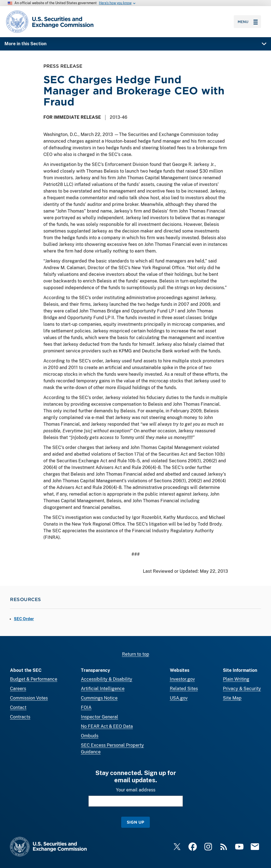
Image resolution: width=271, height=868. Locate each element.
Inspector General (100, 717)
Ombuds (90, 736)
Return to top (136, 654)
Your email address (136, 790)
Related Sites (184, 689)
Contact (18, 707)
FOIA (86, 707)
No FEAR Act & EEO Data (107, 726)
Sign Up (135, 822)
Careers (18, 689)
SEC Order (24, 619)
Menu (248, 22)
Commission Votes (29, 698)
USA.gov (179, 698)
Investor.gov (182, 679)
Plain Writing (236, 679)
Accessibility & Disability (107, 679)
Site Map (232, 698)
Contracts (20, 717)
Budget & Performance (34, 679)
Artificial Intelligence (103, 689)
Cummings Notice (99, 698)
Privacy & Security (242, 689)
